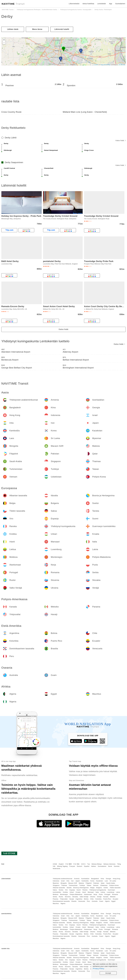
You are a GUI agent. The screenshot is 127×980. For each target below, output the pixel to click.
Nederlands (56, 869)
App (111, 4)
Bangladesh (95, 879)
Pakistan (96, 883)
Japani (78, 881)
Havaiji (72, 899)
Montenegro (64, 894)
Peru (88, 901)
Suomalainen (102, 866)
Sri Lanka (113, 881)
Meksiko (113, 897)
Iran (72, 881)
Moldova (56, 894)
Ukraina (93, 897)
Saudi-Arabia (111, 883)
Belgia (92, 888)
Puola (101, 894)
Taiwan (89, 885)
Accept (108, 973)
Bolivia (86, 899)
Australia (95, 901)
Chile (92, 899)
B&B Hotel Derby (10, 261)
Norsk (110, 866)
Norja (95, 894)
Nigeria (63, 904)
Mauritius (56, 904)
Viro (66, 890)
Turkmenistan (73, 885)
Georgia (108, 879)
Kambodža (85, 881)
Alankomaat (88, 894)
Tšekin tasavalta (115, 888)
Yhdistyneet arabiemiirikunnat (62, 879)
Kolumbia (98, 899)
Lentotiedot (102, 4)
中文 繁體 (68, 864)
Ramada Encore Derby (13, 306)
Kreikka (65, 892)
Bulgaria (99, 888)
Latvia (118, 892)
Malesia (81, 883)
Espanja (72, 890)
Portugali (107, 894)
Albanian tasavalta (59, 888)
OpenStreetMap (106, 65)
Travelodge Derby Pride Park (99, 261)
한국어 (83, 864)
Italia (97, 892)
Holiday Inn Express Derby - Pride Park (21, 216)
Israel (63, 881)
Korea (92, 881)
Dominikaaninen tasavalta (61, 901)
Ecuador (116, 899)
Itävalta (69, 888)
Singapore (56, 885)
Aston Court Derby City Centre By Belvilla (105, 306)
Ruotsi (61, 897)
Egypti (113, 901)
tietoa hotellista (88, 4)
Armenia (77, 879)
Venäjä (99, 897)
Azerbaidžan (85, 879)
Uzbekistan (104, 885)
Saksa (55, 890)
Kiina (102, 879)
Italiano (94, 866)
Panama (55, 899)
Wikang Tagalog (62, 866)
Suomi (79, 890)
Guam (101, 901)
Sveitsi (106, 888)
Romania (115, 894)
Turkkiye (82, 885)
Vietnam (96, 885)
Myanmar (56, 883)
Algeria (107, 901)
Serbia (55, 897)
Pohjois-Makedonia (76, 894)
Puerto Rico (107, 899)
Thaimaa (64, 885)
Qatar (103, 883)
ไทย (89, 864)
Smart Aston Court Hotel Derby (59, 306)
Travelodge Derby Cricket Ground (60, 216)
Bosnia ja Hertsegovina (81, 888)
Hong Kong (117, 879)
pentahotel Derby (52, 261)
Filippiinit (89, 883)
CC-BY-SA (122, 65)
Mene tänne (37, 29)
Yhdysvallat (64, 899)
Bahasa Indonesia (110, 864)
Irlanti (84, 892)
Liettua (103, 892)
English (61, 864)
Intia (68, 881)
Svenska (117, 866)
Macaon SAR (73, 883)
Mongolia (64, 883)
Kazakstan (100, 881)
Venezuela (82, 901)
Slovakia (75, 897)
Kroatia (78, 892)
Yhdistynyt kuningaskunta (98, 890)
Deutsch (80, 866)
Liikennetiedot (74, 4)
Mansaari (91, 892)
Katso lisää (121, 140)
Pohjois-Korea (114, 885)
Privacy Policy (99, 969)
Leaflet (96, 65)
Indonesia (56, 881)
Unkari (72, 892)
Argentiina (79, 899)
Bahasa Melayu (97, 864)
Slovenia (68, 897)
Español (87, 866)
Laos (106, 881)
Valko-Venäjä (84, 897)
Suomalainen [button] (120, 4)
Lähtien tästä (13, 29)
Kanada (106, 897)
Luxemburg (111, 892)
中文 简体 (76, 864)
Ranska (85, 890)
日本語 (55, 864)
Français (72, 866)
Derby (7, 16)
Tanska (61, 890)
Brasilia (74, 901)
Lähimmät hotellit (62, 29)
